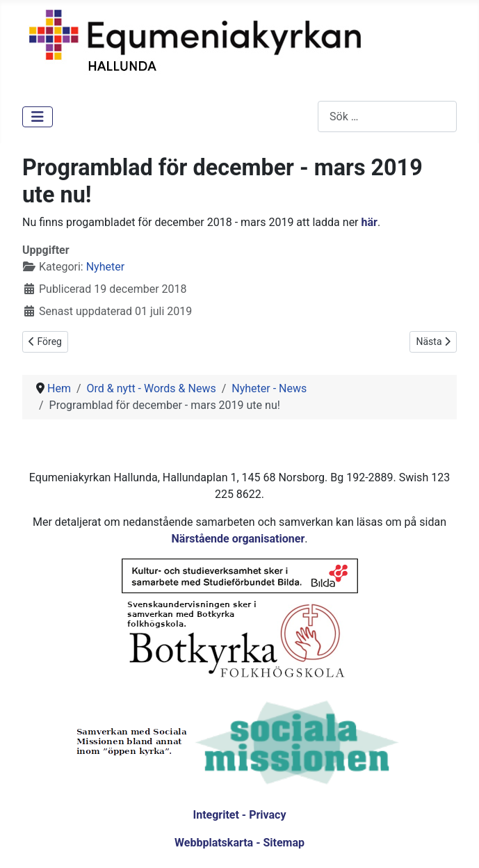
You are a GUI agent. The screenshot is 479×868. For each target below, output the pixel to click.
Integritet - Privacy (239, 815)
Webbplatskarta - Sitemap (239, 843)
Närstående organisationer (238, 539)
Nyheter (105, 267)
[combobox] (387, 116)
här (370, 222)
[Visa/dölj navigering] (38, 117)
